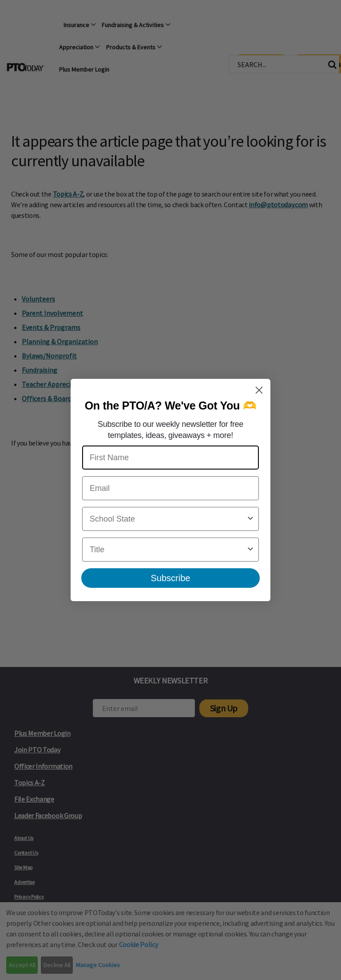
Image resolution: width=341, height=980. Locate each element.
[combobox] (168, 519)
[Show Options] (250, 519)
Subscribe (171, 578)
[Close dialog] (259, 390)
